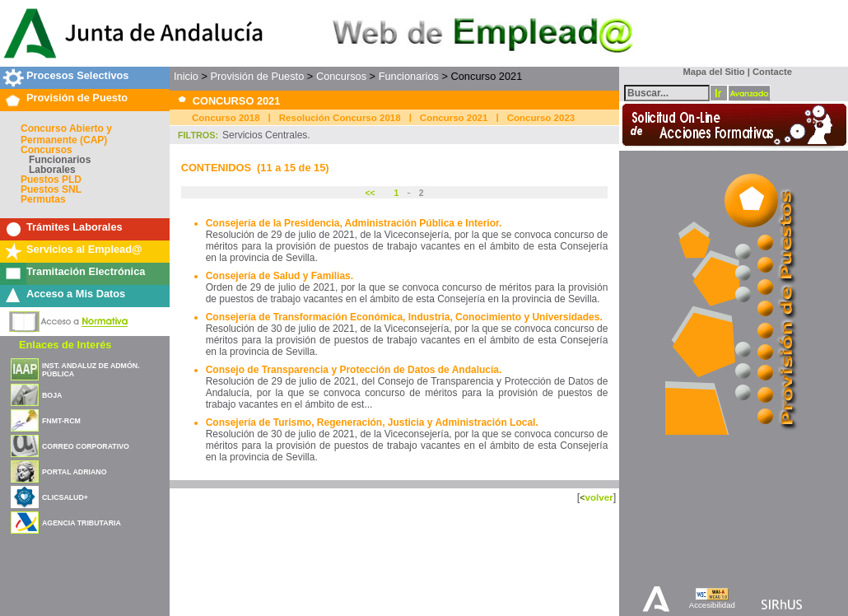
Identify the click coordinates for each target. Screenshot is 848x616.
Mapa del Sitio (710, 72)
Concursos (47, 150)
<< (371, 193)
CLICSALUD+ (65, 497)
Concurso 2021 (454, 118)
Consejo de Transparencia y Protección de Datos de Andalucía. (354, 370)
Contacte (772, 72)
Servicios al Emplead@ (84, 249)
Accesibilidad (712, 605)
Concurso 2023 (541, 118)
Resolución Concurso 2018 (340, 118)
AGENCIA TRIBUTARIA (82, 523)
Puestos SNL (51, 189)
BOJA (52, 395)
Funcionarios (60, 160)
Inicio (186, 76)
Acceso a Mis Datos (76, 294)
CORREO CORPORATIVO (86, 446)
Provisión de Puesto (77, 98)
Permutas (43, 199)
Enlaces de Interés (65, 345)
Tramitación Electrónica (86, 271)
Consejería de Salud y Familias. (280, 276)
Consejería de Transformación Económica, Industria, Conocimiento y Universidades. (404, 317)
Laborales (52, 170)
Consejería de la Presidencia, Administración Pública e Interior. (354, 223)
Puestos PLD (51, 180)
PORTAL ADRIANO (75, 472)
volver (599, 497)
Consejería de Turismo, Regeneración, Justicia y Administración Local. (372, 422)
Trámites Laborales (75, 227)
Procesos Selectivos (77, 75)
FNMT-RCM (61, 421)
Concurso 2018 (226, 118)
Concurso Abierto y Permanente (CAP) (66, 134)
